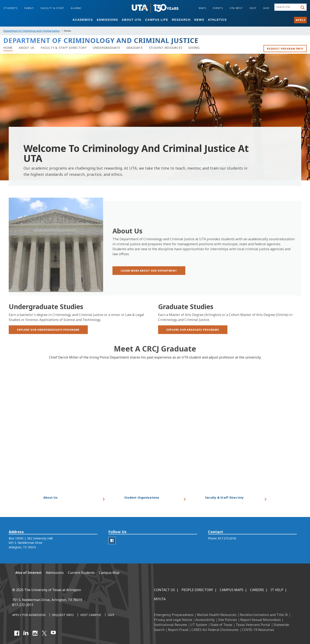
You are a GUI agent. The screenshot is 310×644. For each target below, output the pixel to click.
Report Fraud (178, 630)
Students (11, 8)
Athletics (217, 20)
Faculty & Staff (52, 8)
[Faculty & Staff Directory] (64, 48)
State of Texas (221, 625)
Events (218, 8)
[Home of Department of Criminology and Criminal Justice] (8, 48)
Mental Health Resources (217, 615)
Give (266, 8)
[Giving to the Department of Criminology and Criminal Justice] (194, 48)
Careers (257, 590)
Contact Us (164, 590)
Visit (253, 8)
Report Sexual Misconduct (261, 620)
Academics (83, 20)
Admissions (107, 20)
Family (29, 8)
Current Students (81, 573)
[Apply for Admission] (29, 615)
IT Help (277, 590)
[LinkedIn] (26, 633)
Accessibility (205, 620)
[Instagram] (35, 633)
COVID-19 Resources (258, 630)
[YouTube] (53, 633)
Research (181, 20)
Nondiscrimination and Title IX (264, 615)
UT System (199, 625)
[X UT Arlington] (44, 633)
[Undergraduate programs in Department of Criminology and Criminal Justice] (107, 48)
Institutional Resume (170, 625)
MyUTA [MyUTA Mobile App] (160, 599)
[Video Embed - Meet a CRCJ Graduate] (155, 437)
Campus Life (157, 20)
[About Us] (27, 48)
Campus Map (109, 573)
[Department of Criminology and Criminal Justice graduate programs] (135, 48)
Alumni (76, 8)
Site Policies (228, 620)
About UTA (132, 20)
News (199, 20)
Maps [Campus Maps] (203, 8)
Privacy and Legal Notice (173, 620)
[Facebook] (17, 633)
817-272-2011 (23, 605)
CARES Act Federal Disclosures (215, 630)
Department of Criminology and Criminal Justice (32, 31)
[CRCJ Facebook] (112, 547)
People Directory (197, 590)
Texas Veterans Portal (253, 625)
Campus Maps (232, 590)
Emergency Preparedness (174, 615)
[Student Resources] (166, 48)
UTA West (236, 8)
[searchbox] (287, 7)
